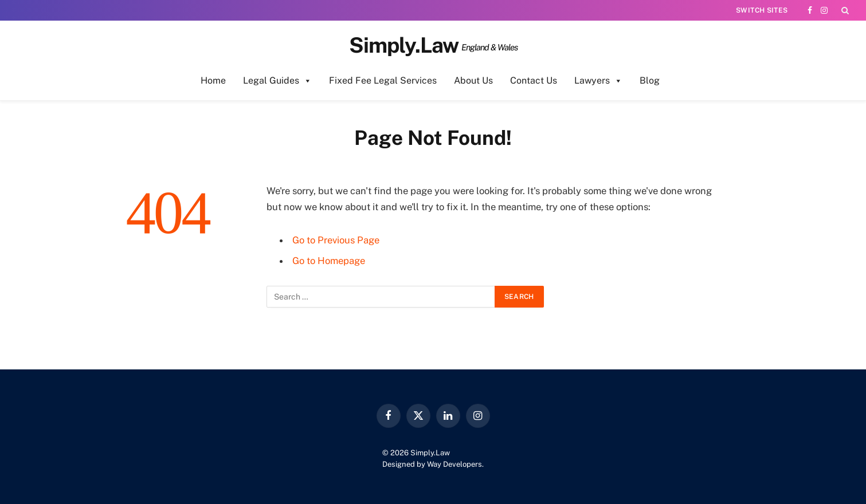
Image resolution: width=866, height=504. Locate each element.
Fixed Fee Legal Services (383, 80)
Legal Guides (277, 81)
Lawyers (598, 81)
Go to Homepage (329, 261)
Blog (650, 80)
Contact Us (534, 80)
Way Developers (454, 464)
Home (213, 80)
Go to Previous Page (336, 240)
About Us (473, 80)
